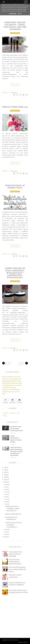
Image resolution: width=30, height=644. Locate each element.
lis (6, 487)
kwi (6, 504)
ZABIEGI (5, 416)
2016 (5, 482)
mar (7, 529)
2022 (5, 467)
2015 (5, 537)
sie (6, 494)
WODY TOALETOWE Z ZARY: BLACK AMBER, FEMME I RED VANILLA (18, 569)
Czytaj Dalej (15, 85)
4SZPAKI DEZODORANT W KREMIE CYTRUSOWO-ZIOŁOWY (16, 439)
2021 (5, 470)
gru (6, 484)
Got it (20, 14)
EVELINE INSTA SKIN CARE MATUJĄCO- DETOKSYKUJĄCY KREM (16, 429)
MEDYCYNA (13, 413)
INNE (18, 413)
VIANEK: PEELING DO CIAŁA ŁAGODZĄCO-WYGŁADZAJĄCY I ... (14, 525)
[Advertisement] (15, 615)
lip (6, 497)
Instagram (13, 401)
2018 (5, 477)
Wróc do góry (23, 642)
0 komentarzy (14, 93)
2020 (5, 472)
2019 (5, 475)
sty (6, 534)
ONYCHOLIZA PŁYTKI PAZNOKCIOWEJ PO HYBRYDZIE (15, 554)
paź (7, 489)
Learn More (13, 14)
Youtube (19, 401)
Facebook (6, 401)
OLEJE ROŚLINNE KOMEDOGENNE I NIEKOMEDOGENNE (15, 562)
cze (7, 499)
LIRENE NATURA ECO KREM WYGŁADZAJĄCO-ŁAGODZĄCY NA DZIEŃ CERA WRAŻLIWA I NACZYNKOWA (17, 451)
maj (7, 502)
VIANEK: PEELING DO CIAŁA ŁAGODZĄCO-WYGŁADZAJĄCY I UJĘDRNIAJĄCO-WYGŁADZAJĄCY (15, 273)
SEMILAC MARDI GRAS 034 (15, 107)
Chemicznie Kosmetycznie (13, 640)
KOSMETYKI (15, 33)
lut (6, 532)
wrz (7, 492)
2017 (5, 480)
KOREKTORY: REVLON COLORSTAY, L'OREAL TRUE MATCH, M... (12, 509)
